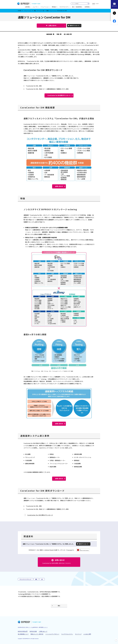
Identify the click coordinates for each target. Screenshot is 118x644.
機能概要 (49, 34)
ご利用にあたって (43, 631)
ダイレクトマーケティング (25, 579)
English (97, 4)
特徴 (58, 34)
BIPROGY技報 (33, 631)
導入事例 (67, 34)
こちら (70, 550)
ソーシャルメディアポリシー (52, 634)
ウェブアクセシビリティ (67, 634)
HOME (20, 11)
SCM (42, 579)
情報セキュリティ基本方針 (37, 634)
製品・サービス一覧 (39, 11)
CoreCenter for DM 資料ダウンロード (59, 95)
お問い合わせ (53, 26)
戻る (59, 606)
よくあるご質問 (87, 634)
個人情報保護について (23, 634)
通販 (36, 579)
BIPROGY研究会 (23, 631)
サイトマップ (78, 634)
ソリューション (28, 11)
